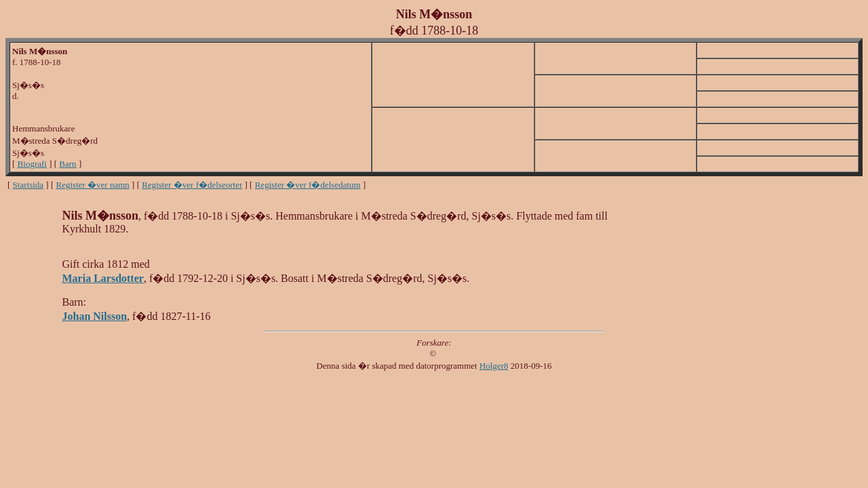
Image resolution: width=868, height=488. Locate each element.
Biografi (32, 164)
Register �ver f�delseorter (192, 185)
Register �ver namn (93, 185)
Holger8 (494, 366)
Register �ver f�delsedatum (308, 185)
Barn (67, 164)
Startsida (28, 185)
